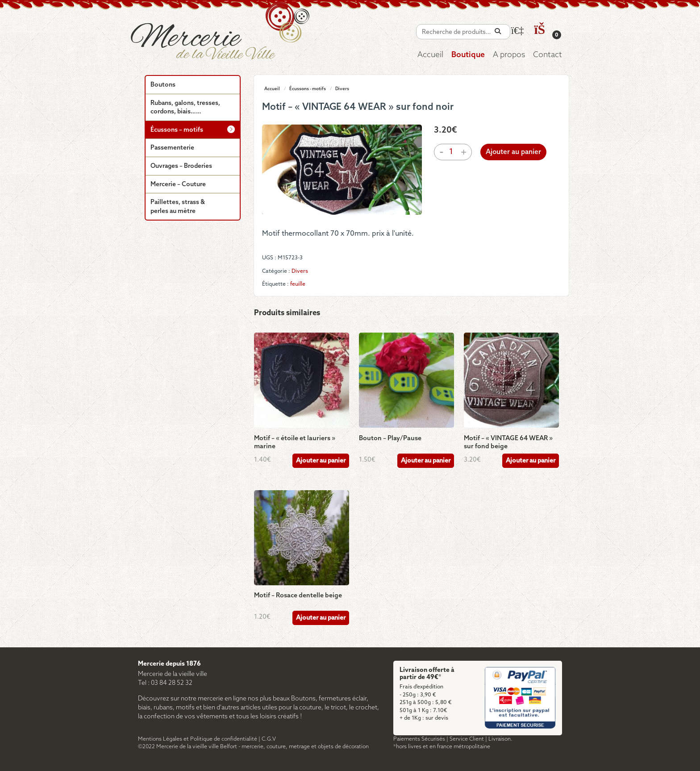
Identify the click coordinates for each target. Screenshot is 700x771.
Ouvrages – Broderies (181, 166)
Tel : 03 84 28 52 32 (165, 683)
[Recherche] (498, 31)
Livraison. (500, 739)
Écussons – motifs (177, 130)
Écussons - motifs (308, 89)
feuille (298, 284)
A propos (509, 55)
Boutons (163, 85)
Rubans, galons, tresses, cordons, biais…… (185, 108)
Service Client (467, 739)
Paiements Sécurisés (419, 739)
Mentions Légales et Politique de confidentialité (198, 739)
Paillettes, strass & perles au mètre (178, 207)
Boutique (468, 55)
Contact (548, 55)
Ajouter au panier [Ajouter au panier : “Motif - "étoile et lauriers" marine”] (321, 461)
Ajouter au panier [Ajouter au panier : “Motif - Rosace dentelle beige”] (321, 618)
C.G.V (269, 739)
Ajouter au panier (513, 152)
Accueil (430, 55)
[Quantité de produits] (451, 152)
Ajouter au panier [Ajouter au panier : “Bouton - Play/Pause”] (426, 461)
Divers (342, 89)
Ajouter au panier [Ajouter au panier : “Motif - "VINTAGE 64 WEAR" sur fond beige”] (531, 461)
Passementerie (172, 148)
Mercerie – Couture (178, 185)
